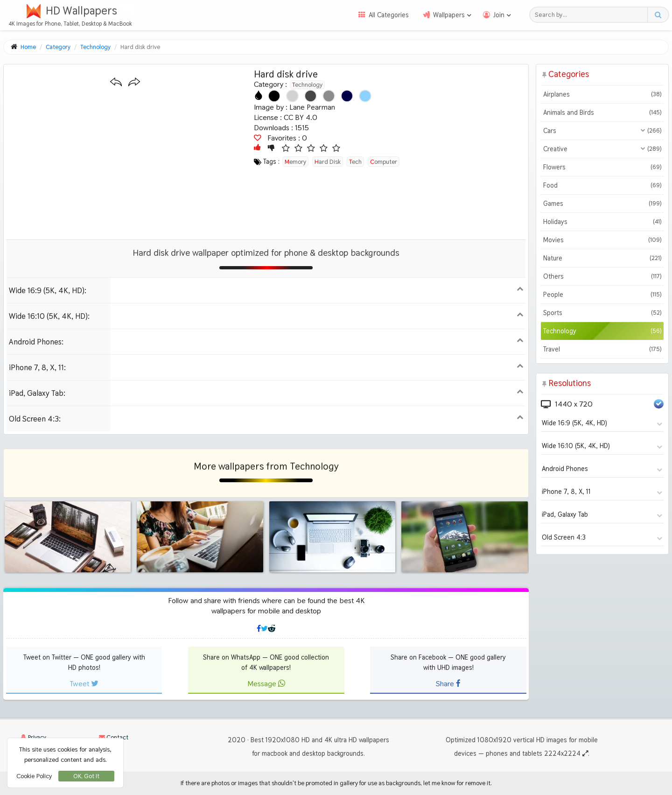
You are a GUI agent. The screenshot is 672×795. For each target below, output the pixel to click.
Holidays (602, 222)
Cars (602, 131)
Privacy (34, 737)
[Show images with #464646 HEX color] (311, 96)
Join (499, 15)
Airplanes (602, 94)
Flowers (602, 167)
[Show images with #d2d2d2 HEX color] (292, 96)
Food (602, 185)
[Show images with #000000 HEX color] (274, 96)
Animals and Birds (602, 113)
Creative (602, 149)
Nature (602, 258)
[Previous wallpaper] (116, 82)
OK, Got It (86, 776)
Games (602, 204)
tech (355, 162)
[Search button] (658, 15)
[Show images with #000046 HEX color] (347, 96)
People (602, 295)
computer (384, 162)
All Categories (389, 15)
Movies (602, 240)
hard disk (328, 162)
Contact (114, 737)
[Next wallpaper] (134, 82)
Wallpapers (449, 15)
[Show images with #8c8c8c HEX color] (329, 96)
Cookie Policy (34, 776)
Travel (602, 349)
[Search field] (591, 15)
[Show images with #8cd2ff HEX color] (365, 96)
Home (28, 47)
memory (295, 162)
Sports (602, 313)
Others (602, 276)
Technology (307, 84)
